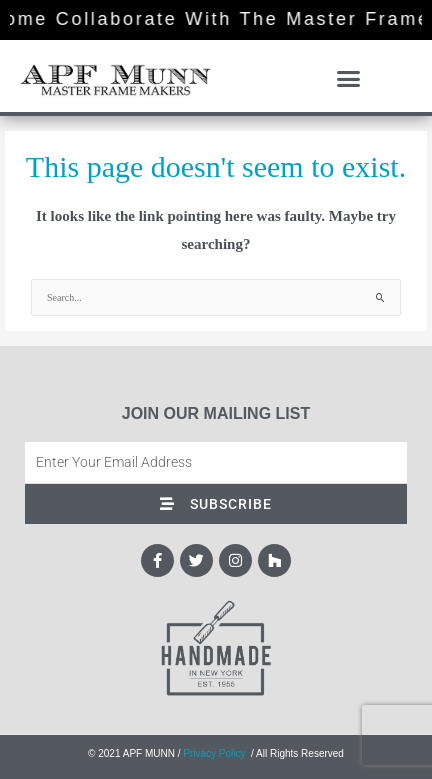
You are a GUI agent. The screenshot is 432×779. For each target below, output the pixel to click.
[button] (349, 79)
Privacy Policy (214, 753)
